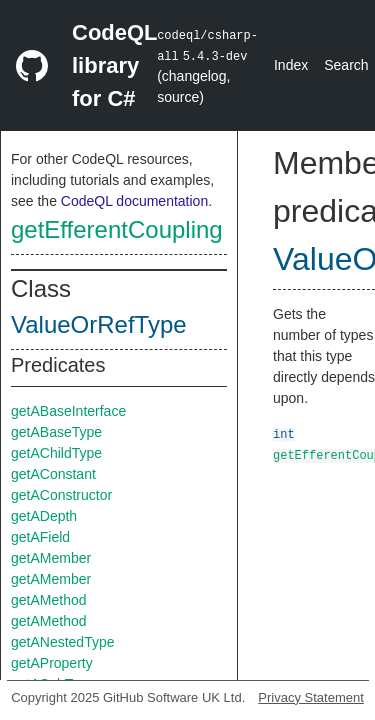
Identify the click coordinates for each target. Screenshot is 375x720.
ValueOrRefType (99, 324)
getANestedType (63, 642)
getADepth (44, 516)
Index (291, 65)
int (284, 433)
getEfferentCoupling (117, 229)
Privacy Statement (311, 697)
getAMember (51, 558)
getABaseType (56, 432)
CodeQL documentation (134, 201)
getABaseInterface (68, 411)
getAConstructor (61, 495)
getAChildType (56, 453)
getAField (40, 537)
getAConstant (53, 474)
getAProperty (52, 663)
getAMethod (49, 600)
